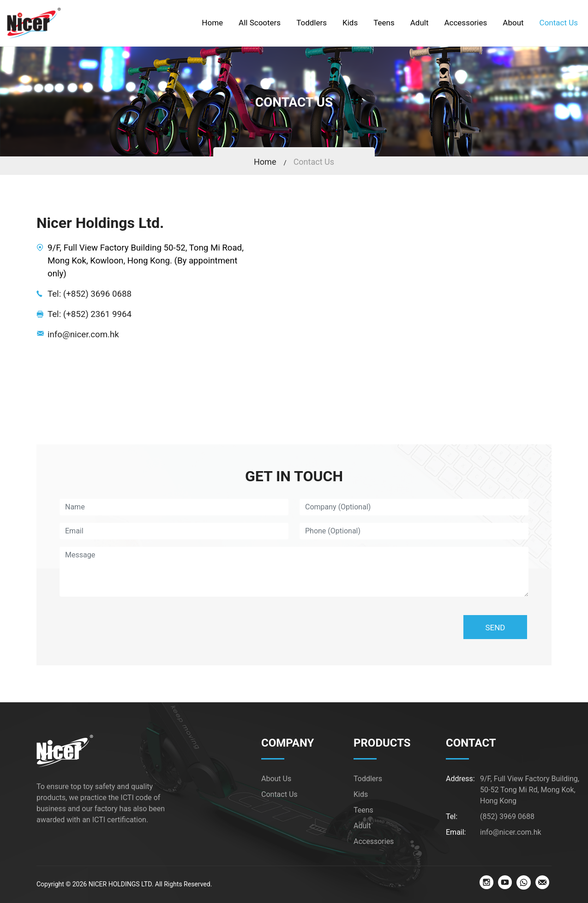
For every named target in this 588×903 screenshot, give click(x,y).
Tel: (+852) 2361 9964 (90, 314)
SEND (495, 628)
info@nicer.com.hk (83, 335)
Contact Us (314, 162)
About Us (276, 779)
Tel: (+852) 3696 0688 (90, 294)
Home (265, 162)
